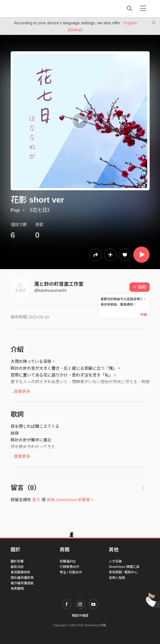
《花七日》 (40, 210)
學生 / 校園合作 (71, 572)
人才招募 (115, 561)
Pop (15, 210)
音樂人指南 (117, 578)
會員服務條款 (20, 572)
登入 (36, 500)
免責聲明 (17, 589)
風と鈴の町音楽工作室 (59, 284)
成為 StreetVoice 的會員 (68, 500)
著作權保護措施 (22, 583)
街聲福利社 (68, 561)
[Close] (154, 23)
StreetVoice (33, 8)
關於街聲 (17, 561)
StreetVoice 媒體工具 (124, 567)
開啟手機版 (80, 616)
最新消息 (17, 567)
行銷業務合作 (70, 567)
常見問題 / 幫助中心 (123, 572)
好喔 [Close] (144, 315)
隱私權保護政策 (22, 578)
